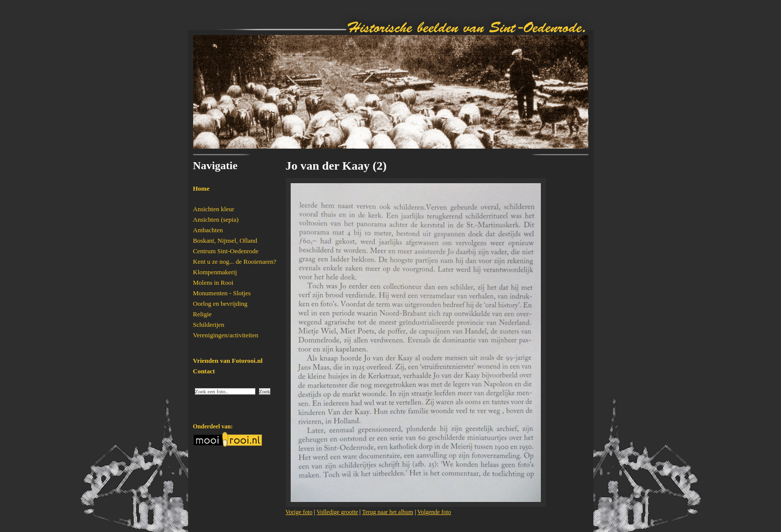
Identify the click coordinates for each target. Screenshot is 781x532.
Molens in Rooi (213, 283)
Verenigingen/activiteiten (226, 335)
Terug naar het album (388, 512)
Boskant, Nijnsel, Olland (225, 240)
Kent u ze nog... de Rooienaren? (235, 261)
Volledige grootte (337, 512)
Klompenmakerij (215, 272)
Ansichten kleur (214, 209)
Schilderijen (209, 325)
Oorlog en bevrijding (220, 304)
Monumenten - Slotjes (222, 293)
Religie (203, 314)
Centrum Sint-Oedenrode (226, 251)
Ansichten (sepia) (216, 219)
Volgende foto (434, 512)
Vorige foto (299, 512)
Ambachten (208, 230)
